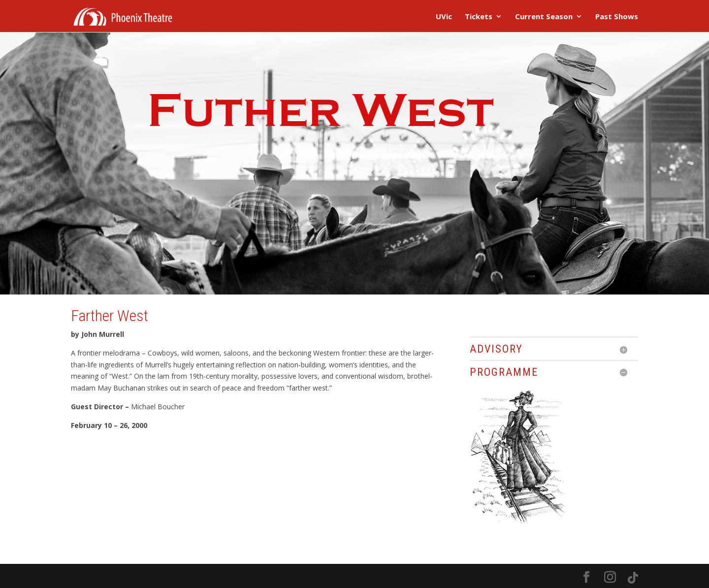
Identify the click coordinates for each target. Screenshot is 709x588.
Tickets (479, 17)
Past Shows (617, 17)
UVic (444, 17)
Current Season (544, 17)
